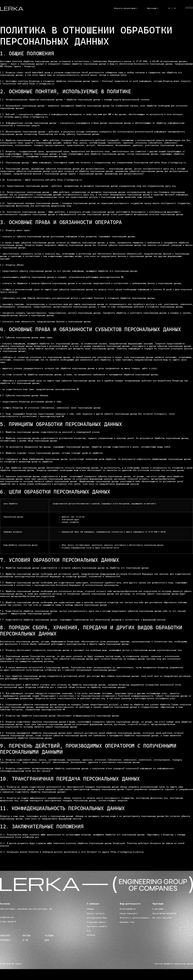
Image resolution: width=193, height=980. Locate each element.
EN (175, 8)
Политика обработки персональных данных (174, 964)
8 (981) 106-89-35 (8, 922)
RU (169, 8)
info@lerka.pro (7, 917)
